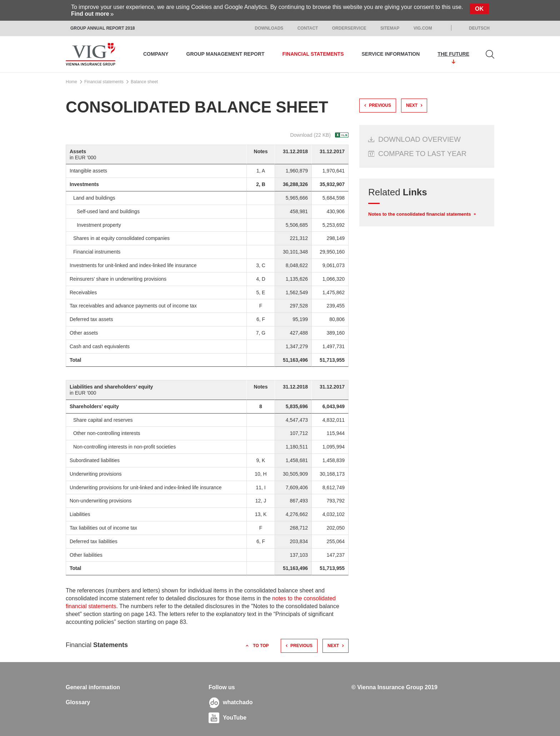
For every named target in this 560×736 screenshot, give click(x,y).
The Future (453, 54)
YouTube (235, 718)
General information (93, 687)
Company (156, 54)
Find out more (90, 14)
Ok (479, 9)
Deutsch (479, 28)
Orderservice (349, 28)
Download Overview (419, 139)
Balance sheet (144, 82)
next (333, 646)
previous (301, 646)
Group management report (226, 54)
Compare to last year (422, 154)
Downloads (269, 28)
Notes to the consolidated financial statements (420, 214)
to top (261, 646)
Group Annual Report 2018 (103, 28)
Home (71, 82)
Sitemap (390, 28)
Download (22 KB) (310, 135)
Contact (308, 28)
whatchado (238, 702)
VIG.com (423, 28)
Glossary (78, 702)
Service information (391, 54)
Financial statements (313, 54)
